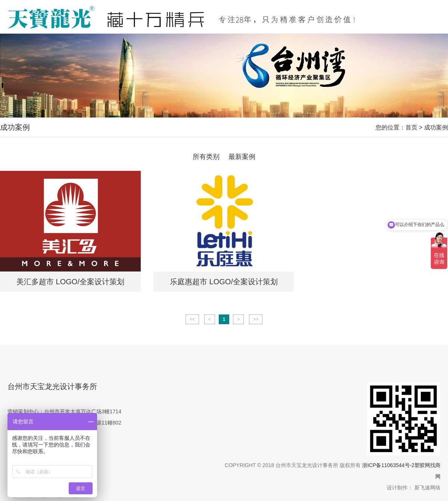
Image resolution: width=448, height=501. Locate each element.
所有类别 (206, 157)
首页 (411, 127)
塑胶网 (422, 465)
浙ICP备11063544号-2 (388, 465)
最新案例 (242, 157)
